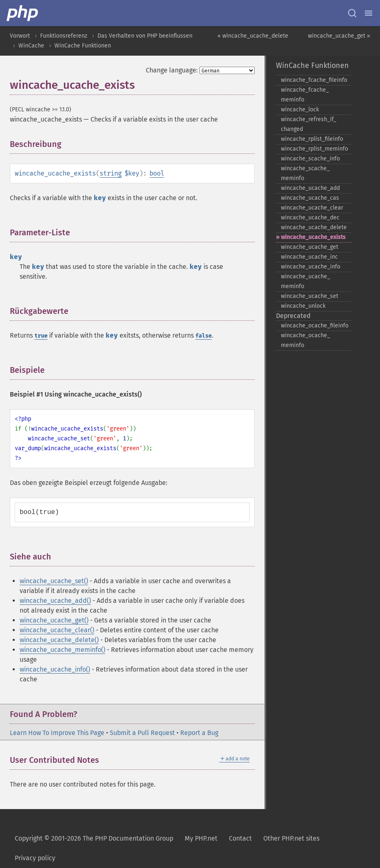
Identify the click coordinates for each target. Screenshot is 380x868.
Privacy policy (35, 858)
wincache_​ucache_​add (310, 188)
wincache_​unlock (303, 306)
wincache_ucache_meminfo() (62, 650)
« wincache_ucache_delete (253, 36)
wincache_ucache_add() (55, 601)
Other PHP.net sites (291, 838)
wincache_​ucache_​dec (310, 218)
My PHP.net (201, 838)
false (204, 336)
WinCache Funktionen (83, 46)
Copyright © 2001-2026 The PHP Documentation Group (94, 838)
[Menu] (369, 13)
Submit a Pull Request (142, 733)
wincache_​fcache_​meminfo (305, 95)
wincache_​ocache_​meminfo (305, 340)
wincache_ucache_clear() (57, 630)
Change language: (172, 70)
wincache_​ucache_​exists (313, 237)
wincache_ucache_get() (54, 620)
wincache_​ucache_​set (310, 296)
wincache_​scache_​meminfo (305, 173)
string (111, 173)
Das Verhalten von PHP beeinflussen (145, 36)
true (41, 336)
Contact (240, 838)
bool (157, 173)
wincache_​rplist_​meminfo (314, 149)
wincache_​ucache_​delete (314, 227)
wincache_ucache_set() (54, 581)
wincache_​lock (300, 109)
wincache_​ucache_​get (310, 247)
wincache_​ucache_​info (311, 267)
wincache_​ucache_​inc (309, 257)
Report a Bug (199, 733)
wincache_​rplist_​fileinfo (312, 139)
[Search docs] (352, 13)
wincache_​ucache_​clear (312, 208)
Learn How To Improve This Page (57, 733)
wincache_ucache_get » (339, 36)
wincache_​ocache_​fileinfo (315, 326)
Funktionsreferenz (64, 36)
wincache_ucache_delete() (59, 640)
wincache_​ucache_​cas (310, 198)
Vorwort (20, 36)
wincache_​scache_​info (310, 159)
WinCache (31, 46)
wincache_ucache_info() (55, 669)
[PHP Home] (23, 13)
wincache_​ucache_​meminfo (305, 281)
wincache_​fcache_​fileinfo (314, 80)
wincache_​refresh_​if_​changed (309, 124)
